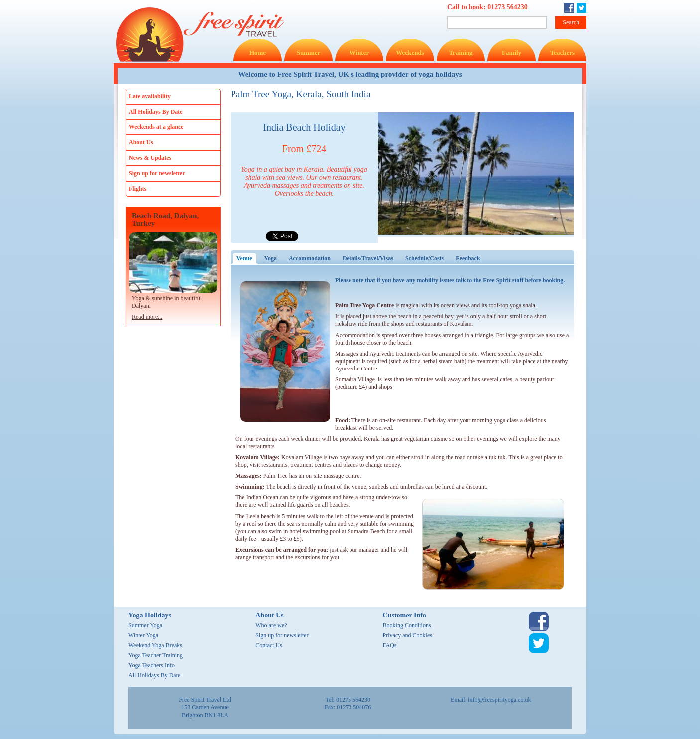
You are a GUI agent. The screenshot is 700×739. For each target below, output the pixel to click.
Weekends (410, 53)
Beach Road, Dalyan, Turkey (165, 220)
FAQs (390, 645)
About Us (141, 142)
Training (461, 53)
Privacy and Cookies (408, 635)
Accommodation (310, 258)
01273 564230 (508, 7)
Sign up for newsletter (157, 173)
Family (512, 53)
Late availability (150, 96)
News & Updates (150, 158)
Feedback (468, 258)
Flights (138, 189)
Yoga (271, 258)
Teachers (562, 53)
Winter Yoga (143, 635)
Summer (309, 53)
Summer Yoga (145, 625)
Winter (359, 53)
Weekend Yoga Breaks (155, 645)
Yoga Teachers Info (152, 665)
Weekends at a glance (156, 127)
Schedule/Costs (424, 258)
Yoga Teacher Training (156, 655)
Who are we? (271, 625)
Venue (247, 258)
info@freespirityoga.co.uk (499, 700)
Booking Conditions (407, 625)
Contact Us (269, 645)
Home (258, 53)
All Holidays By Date (156, 112)
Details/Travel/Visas (368, 258)
